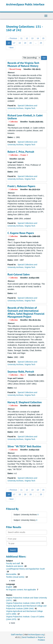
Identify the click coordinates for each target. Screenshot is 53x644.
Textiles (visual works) (15, 577)
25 (41, 43)
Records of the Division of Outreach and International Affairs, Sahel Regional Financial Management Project (26, 312)
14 (38, 38)
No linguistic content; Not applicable (21, 590)
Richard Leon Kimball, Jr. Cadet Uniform (25, 117)
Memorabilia (11, 574)
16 (9, 43)
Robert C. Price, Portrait (21, 152)
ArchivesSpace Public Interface (25, 4)
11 (21, 38)
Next (11, 48)
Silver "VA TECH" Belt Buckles (24, 446)
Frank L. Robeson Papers (21, 186)
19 (25, 43)
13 (32, 38)
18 (20, 43)
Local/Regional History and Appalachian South (25, 569)
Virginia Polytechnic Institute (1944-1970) (23, 603)
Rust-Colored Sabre (19, 274)
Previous (12, 38)
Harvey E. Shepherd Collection (25, 402)
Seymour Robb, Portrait (21, 372)
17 (14, 43)
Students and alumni (15, 566)
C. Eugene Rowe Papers (21, 233)
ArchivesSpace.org (36, 635)
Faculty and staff (13, 563)
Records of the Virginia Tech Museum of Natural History (23, 64)
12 (27, 38)
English (9, 587)
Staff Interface (17, 635)
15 (43, 38)
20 (31, 43)
